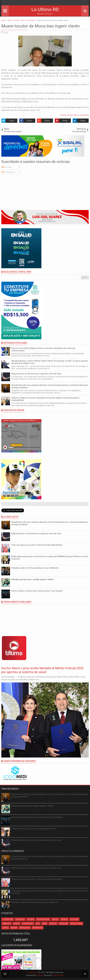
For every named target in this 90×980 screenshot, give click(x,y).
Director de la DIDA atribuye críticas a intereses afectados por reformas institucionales (43, 349)
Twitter (5, 928)
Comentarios (9, 172)
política (16, 923)
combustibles (28, 923)
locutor (70, 115)
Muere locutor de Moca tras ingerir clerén (41, 26)
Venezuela (64, 923)
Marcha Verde (76, 923)
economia (74, 919)
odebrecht (7, 923)
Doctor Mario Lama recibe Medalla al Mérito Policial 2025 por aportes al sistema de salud (42, 670)
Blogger (40, 975)
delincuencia (25, 928)
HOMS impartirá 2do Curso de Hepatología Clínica (34, 829)
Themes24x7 (59, 975)
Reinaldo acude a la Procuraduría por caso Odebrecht (35, 568)
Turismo (64, 919)
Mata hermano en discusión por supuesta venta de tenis (36, 374)
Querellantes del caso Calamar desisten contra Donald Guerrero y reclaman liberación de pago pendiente (50, 386)
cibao (44, 923)
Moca (76, 115)
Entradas (7, 167)
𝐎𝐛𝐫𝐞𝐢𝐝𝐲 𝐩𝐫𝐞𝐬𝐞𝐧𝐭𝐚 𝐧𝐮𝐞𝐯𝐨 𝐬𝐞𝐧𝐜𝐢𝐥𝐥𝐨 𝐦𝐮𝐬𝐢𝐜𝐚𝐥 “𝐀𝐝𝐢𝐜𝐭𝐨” (33, 579)
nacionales (84, 115)
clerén (63, 115)
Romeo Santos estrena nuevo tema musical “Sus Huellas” (37, 591)
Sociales (31, 919)
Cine (38, 923)
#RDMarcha (38, 928)
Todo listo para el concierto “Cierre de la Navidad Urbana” (37, 545)
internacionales (43, 919)
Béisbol (14, 928)
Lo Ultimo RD (45, 10)
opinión (55, 919)
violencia (53, 923)
